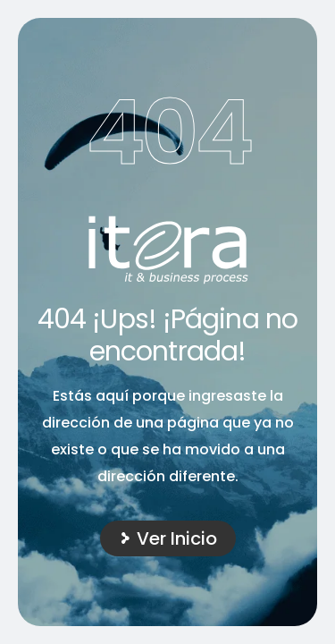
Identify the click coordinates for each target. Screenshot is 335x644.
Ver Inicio (177, 538)
